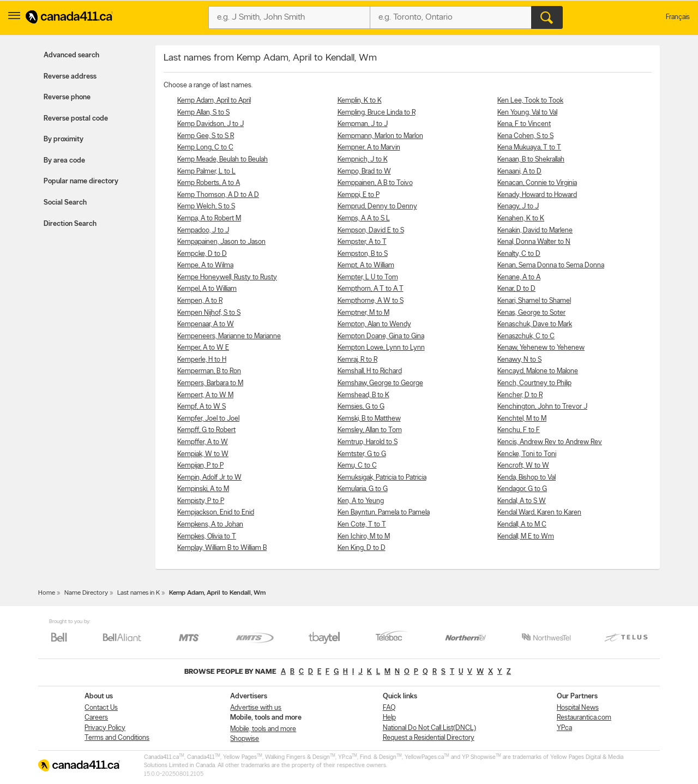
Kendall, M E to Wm (526, 537)
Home (47, 593)
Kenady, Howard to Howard (537, 195)
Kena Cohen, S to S (525, 136)
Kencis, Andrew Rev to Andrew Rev (550, 442)
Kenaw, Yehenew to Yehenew (541, 348)
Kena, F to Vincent (524, 124)
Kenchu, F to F (519, 430)
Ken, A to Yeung (361, 501)
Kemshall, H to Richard (370, 371)
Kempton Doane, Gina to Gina (381, 336)
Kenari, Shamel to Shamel (534, 301)
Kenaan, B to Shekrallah (531, 160)
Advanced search (71, 55)
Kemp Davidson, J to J (210, 124)
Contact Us (101, 708)
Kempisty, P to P (201, 501)
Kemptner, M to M (363, 313)
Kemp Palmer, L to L (206, 172)
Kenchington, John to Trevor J (542, 407)
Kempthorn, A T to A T (371, 289)
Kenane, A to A (519, 277)
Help (389, 718)
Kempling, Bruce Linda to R (377, 113)
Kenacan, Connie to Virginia (537, 183)
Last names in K (139, 593)
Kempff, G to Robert (206, 430)
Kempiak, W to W (203, 454)
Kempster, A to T (362, 242)
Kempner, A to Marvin (369, 148)
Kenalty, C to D (519, 254)
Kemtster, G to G (362, 454)
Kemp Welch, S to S (206, 207)
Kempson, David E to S (371, 231)
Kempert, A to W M (205, 395)
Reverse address (70, 77)
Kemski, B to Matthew (369, 419)
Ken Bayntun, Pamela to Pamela (384, 513)
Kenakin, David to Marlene (535, 231)
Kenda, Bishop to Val (526, 478)
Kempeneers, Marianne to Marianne (229, 336)
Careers (96, 718)
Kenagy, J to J (518, 207)
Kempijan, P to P (200, 466)
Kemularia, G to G (363, 489)
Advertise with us (256, 708)
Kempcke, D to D (202, 254)
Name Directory (86, 593)
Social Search (65, 203)
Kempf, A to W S (201, 407)
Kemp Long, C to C (205, 148)
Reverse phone (67, 97)
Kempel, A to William (207, 289)
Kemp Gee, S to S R (206, 136)
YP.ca (564, 728)
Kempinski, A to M (203, 489)
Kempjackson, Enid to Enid (216, 513)
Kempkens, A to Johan (210, 525)
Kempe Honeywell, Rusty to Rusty (227, 277)
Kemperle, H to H (202, 360)
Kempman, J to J (363, 124)
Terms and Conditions (117, 738)
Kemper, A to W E (203, 348)
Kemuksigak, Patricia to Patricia (382, 478)
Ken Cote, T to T (362, 525)
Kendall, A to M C (522, 525)
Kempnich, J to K (363, 160)
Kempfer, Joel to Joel (208, 419)
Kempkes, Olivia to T (207, 537)
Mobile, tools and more (263, 729)
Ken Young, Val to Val (527, 113)
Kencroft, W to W (523, 466)
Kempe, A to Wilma (205, 265)
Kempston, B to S (363, 254)
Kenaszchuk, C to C (526, 336)
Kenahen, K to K (521, 219)
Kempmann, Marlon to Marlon (380, 136)
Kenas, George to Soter (531, 313)
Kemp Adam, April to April (214, 101)
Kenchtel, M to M (522, 419)
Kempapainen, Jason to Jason (221, 242)
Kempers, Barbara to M (210, 383)
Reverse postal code (76, 119)
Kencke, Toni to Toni (527, 454)
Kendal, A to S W (522, 501)
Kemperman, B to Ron (209, 371)
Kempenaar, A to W (206, 324)
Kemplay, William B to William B (222, 548)
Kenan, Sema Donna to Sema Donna (551, 265)
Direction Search (70, 224)
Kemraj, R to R (357, 360)
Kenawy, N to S (519, 360)
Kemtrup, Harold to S (368, 442)
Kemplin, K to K (360, 101)
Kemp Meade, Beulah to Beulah (222, 160)
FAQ (389, 708)
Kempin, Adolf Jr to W (209, 478)
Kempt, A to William (366, 265)
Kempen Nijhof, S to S (209, 313)
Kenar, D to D (516, 289)
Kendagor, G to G (522, 489)
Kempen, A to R (200, 301)
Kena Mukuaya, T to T (529, 148)
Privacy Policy (105, 728)
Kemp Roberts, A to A (209, 183)
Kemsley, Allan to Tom (370, 430)
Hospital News (578, 708)
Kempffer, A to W (203, 442)
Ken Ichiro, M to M (364, 537)
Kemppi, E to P (359, 195)
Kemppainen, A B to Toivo (375, 183)
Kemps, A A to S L (364, 219)
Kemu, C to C (357, 466)
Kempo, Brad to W (364, 172)
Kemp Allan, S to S (203, 113)
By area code (64, 161)
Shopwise (245, 739)
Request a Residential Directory (429, 738)
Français (678, 17)
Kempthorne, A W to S (371, 301)
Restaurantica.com (584, 718)
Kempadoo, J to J (203, 231)
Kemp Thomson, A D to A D (218, 195)
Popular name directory (81, 181)
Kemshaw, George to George (380, 383)
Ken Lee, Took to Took (530, 101)
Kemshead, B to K (363, 395)
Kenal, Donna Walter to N (534, 242)
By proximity (64, 139)
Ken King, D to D (362, 548)
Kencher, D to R (520, 395)
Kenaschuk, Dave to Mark (535, 324)
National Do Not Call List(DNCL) (429, 728)
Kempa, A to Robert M (209, 219)
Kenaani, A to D (519, 172)
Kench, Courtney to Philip (534, 383)
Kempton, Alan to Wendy (374, 324)
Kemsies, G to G (361, 407)
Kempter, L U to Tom (368, 277)
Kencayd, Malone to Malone (538, 371)
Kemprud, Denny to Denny (377, 207)
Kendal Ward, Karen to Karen (539, 513)
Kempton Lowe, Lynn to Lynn (381, 348)
